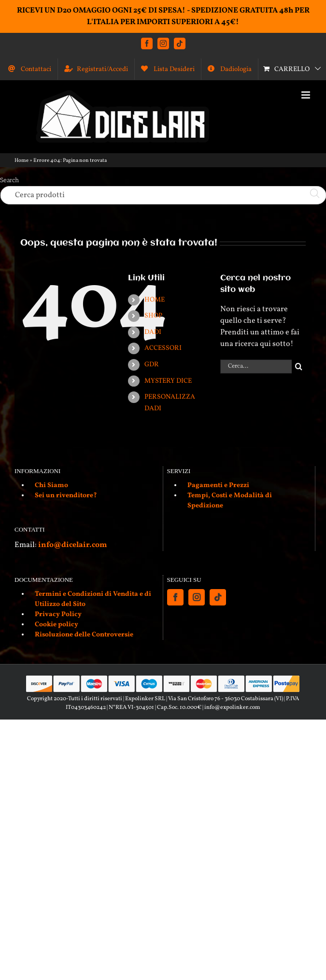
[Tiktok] (218, 597)
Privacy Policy (58, 614)
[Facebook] (175, 597)
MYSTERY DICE (168, 381)
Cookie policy (57, 625)
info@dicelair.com (72, 545)
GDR (152, 365)
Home (21, 161)
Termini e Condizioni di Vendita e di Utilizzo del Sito (93, 599)
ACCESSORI (163, 348)
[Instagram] (197, 597)
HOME (155, 300)
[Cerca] (299, 367)
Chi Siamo (51, 485)
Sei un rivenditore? (66, 496)
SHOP (153, 316)
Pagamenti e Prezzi (218, 485)
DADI (153, 332)
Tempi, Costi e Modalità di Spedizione (230, 501)
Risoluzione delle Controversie (84, 635)
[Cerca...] (256, 367)
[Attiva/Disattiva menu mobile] (306, 95)
